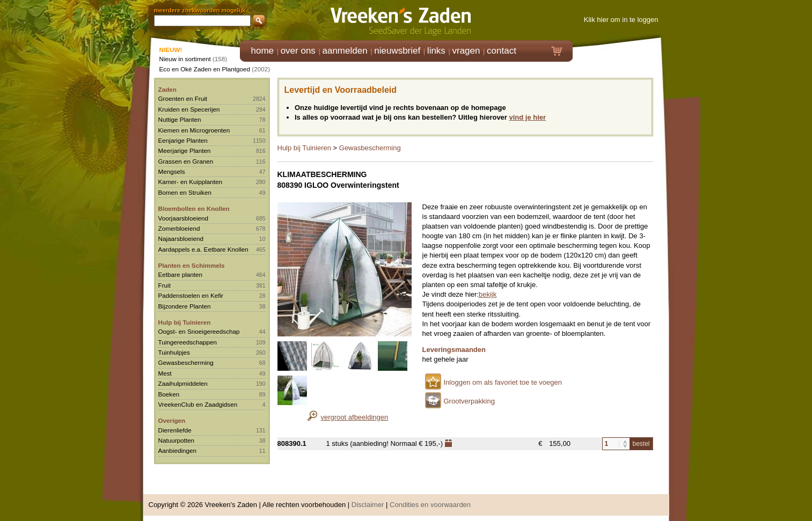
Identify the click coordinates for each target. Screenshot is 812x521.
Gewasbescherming (186, 362)
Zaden (167, 89)
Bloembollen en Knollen (194, 208)
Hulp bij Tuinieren (185, 322)
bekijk (488, 294)
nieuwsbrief (397, 51)
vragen (466, 51)
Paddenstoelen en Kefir (191, 295)
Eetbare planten (181, 274)
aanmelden (345, 51)
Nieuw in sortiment (185, 59)
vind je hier (528, 117)
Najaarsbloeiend (181, 239)
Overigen (172, 420)
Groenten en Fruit (183, 98)
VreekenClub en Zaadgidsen (198, 404)
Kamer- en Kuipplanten (191, 182)
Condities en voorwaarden (430, 505)
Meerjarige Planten (185, 151)
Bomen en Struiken (185, 192)
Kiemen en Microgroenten (194, 130)
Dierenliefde (175, 430)
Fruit (164, 285)
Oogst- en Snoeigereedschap (199, 331)
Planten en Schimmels (192, 265)
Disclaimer (368, 505)
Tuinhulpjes (174, 352)
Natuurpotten (177, 440)
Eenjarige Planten (183, 140)
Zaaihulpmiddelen (183, 383)
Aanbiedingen (178, 450)
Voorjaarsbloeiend (184, 218)
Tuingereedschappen (188, 342)
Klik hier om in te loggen (621, 20)
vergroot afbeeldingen (355, 417)
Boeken (169, 394)
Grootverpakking (469, 401)
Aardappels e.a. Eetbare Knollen (203, 249)
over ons (298, 51)
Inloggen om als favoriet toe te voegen (503, 382)
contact (502, 51)
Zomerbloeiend (179, 228)
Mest (165, 373)
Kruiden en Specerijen (189, 109)
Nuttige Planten (180, 119)
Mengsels (172, 171)
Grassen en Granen (186, 161)
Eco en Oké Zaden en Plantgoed (205, 69)
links (436, 51)
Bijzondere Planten (185, 306)
